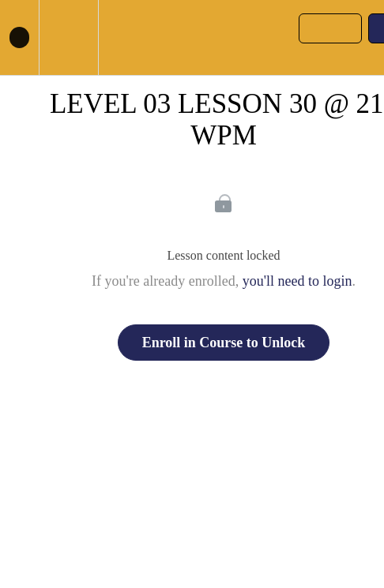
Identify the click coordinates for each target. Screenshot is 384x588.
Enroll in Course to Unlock (224, 343)
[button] (19, 37)
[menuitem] (68, 37)
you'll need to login (297, 281)
